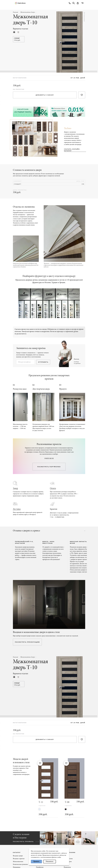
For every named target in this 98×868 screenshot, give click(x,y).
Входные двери (18, 856)
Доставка (17, 509)
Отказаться (50, 861)
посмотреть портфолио (49, 467)
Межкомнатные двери (28, 12)
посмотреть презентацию (27, 642)
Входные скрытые (19, 859)
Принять (36, 861)
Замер (15, 488)
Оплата (53, 488)
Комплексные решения (20, 864)
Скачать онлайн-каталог (72, 150)
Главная (16, 12)
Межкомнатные (18, 862)
